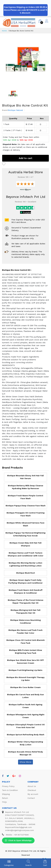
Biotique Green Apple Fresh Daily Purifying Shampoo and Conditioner (25, 581)
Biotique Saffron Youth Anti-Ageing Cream (26, 706)
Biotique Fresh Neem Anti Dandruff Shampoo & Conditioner (26, 591)
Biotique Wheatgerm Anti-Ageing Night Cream (26, 716)
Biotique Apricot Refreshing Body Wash (26, 735)
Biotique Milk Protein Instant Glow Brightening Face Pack (26, 652)
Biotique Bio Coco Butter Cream (25, 687)
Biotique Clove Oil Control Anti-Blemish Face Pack (26, 642)
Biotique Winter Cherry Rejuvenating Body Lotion (25, 743)
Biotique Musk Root (26, 573)
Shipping (6, 794)
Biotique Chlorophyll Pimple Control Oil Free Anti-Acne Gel (26, 726)
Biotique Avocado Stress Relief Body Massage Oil (25, 753)
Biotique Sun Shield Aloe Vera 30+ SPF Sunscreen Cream (26, 662)
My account (33, 794)
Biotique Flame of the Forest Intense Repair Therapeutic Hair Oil (26, 601)
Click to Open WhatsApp (18, 840)
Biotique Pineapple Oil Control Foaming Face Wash (26, 514)
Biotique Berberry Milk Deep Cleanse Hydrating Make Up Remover (26, 487)
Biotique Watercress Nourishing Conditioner (26, 621)
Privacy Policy (8, 786)
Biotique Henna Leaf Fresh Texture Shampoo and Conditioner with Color (25, 554)
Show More (25, 762)
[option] (25, 61)
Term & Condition (10, 790)
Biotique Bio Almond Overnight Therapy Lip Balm (25, 679)
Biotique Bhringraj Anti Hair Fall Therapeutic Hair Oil (26, 611)
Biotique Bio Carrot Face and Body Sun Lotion (25, 696)
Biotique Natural (15, 110)
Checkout (32, 790)
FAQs (4, 802)
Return (5, 798)
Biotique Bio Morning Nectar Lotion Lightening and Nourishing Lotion (25, 564)
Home (4, 31)
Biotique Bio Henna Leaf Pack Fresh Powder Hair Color (25, 632)
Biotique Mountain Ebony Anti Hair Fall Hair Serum (26, 477)
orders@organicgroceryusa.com (19, 830)
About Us (32, 786)
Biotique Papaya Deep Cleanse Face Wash (26, 506)
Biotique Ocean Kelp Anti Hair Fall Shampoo (26, 544)
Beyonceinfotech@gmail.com (18, 827)
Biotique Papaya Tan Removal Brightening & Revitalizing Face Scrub (25, 534)
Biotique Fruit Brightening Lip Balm (25, 670)
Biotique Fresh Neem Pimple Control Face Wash (25, 497)
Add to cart (25, 158)
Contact (31, 798)
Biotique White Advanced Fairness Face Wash (26, 524)
